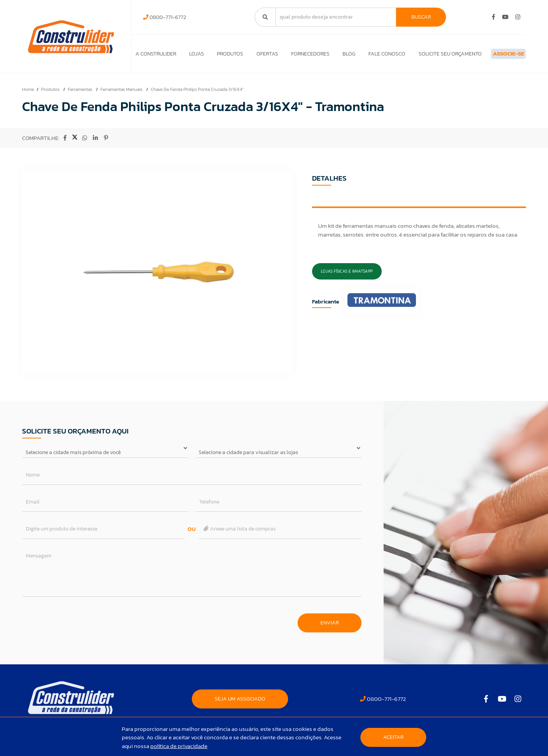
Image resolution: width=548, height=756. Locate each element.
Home (28, 93)
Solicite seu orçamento (429, 56)
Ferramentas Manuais (122, 93)
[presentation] (80, 623)
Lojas (194, 56)
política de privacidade (179, 746)
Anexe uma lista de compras (239, 533)
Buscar (421, 17)
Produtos (224, 56)
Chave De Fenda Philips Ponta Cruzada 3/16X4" (197, 93)
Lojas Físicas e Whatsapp (347, 275)
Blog (334, 56)
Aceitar (393, 737)
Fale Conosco (369, 56)
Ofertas (258, 56)
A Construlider (156, 56)
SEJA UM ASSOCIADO (240, 703)
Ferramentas (80, 93)
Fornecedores (298, 56)
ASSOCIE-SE (496, 56)
